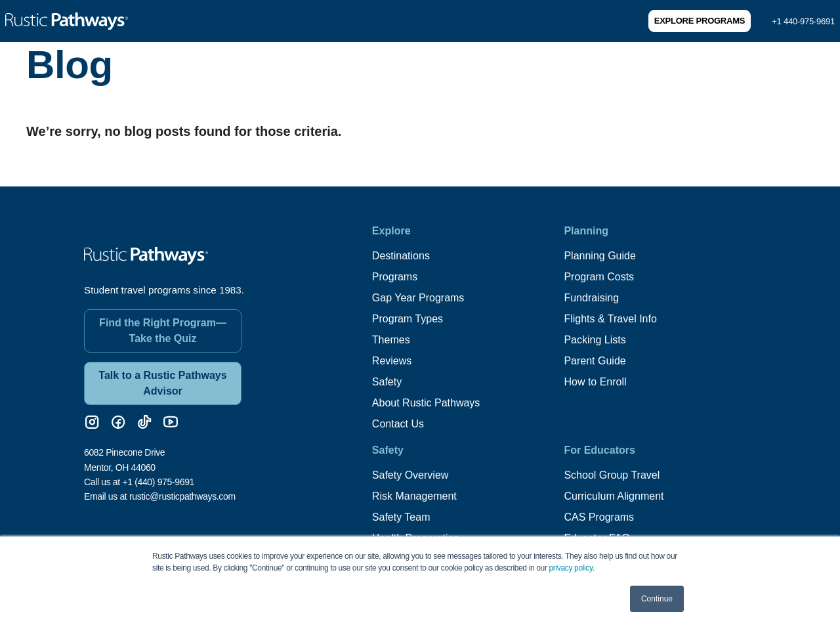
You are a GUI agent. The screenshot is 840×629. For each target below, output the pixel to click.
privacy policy (571, 568)
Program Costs (599, 277)
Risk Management (414, 496)
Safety (387, 382)
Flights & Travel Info (610, 319)
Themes (391, 340)
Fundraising (591, 298)
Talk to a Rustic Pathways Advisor (162, 383)
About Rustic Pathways (426, 403)
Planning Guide (599, 256)
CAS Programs (599, 517)
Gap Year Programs (418, 298)
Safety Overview (410, 475)
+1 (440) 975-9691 (158, 482)
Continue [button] (657, 599)
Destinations (401, 256)
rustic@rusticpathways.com (182, 496)
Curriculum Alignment (614, 496)
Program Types (408, 319)
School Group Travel (612, 475)
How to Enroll (595, 382)
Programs (395, 277)
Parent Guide (595, 361)
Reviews (392, 361)
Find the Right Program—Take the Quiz (163, 331)
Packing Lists (595, 340)
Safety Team (401, 517)
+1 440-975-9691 (803, 21)
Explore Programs (700, 21)
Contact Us (398, 424)
